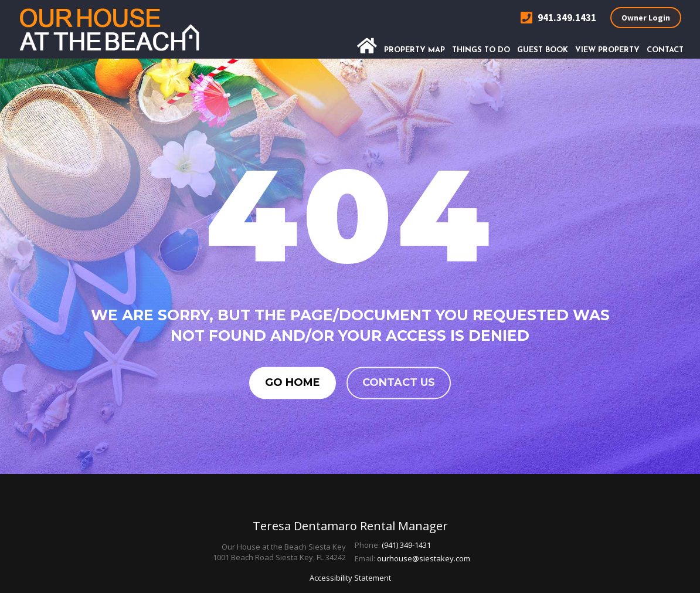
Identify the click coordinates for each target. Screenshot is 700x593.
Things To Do (481, 50)
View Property (607, 50)
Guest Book (543, 50)
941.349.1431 (558, 18)
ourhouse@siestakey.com (424, 558)
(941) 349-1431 (406, 545)
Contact (665, 50)
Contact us (399, 382)
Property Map (414, 50)
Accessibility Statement (350, 578)
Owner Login (646, 18)
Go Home (293, 382)
